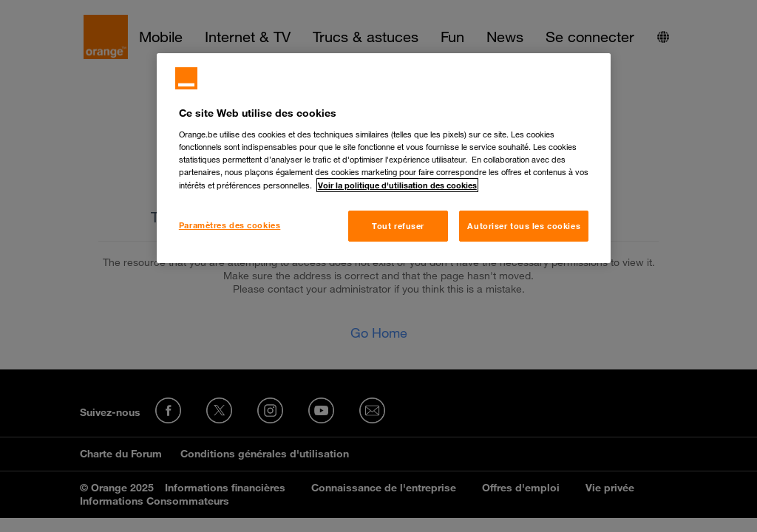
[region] (384, 158)
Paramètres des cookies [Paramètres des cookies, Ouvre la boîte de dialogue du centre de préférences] (230, 225)
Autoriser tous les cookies (524, 226)
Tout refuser (398, 226)
